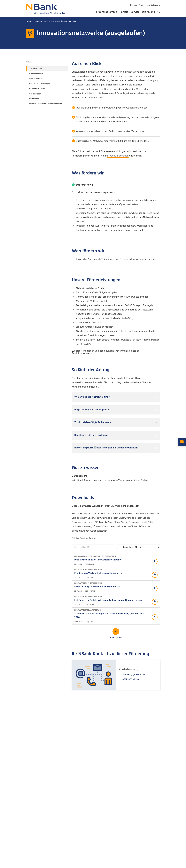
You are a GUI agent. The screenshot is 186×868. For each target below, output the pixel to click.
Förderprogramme (106, 12)
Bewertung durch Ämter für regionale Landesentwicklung (106, 448)
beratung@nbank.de (134, 675)
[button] (158, 12)
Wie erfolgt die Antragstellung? (92, 397)
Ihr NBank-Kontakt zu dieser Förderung (46, 104)
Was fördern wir (36, 74)
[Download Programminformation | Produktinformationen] (116, 560)
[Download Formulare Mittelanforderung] (116, 616)
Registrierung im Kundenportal (92, 410)
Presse (142, 5)
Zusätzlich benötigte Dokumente (93, 422)
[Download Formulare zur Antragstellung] (116, 574)
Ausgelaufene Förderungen (65, 21)
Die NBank (148, 12)
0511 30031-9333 (131, 679)
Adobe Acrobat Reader (84, 538)
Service (135, 12)
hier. (147, 480)
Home (29, 21)
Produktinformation (118, 156)
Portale (124, 12)
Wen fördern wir (36, 79)
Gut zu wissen (35, 94)
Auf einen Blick (36, 69)
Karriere (134, 5)
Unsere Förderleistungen (40, 84)
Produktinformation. (83, 354)
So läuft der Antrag (37, 89)
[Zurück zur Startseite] (47, 13)
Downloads (34, 99)
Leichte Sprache (153, 5)
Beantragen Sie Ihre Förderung (91, 435)
